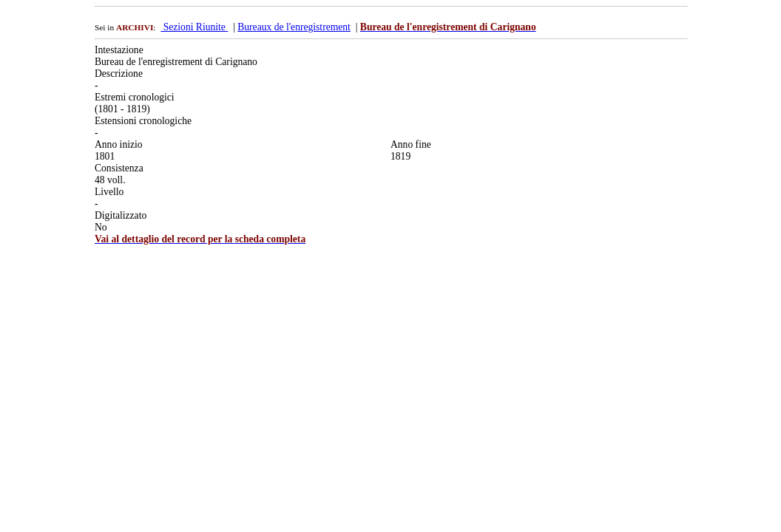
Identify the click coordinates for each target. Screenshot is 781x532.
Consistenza (119, 168)
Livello (109, 192)
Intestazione (119, 50)
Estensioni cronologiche (143, 121)
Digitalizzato (121, 215)
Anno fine (411, 144)
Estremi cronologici (135, 97)
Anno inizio (119, 144)
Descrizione (119, 74)
